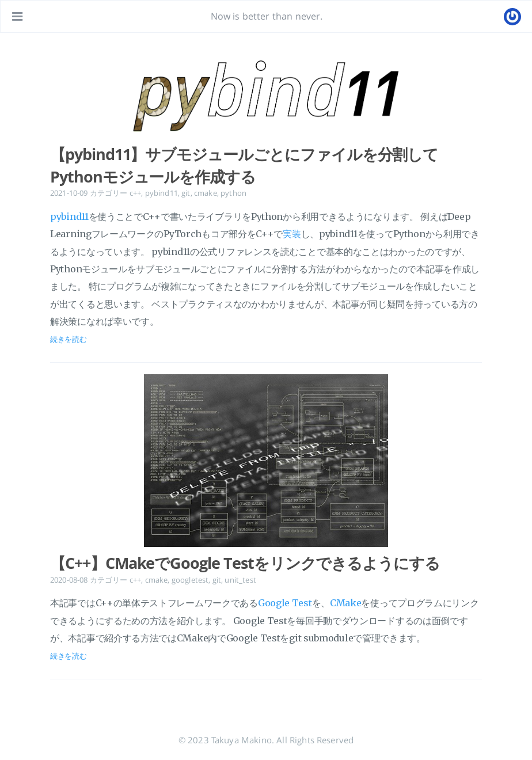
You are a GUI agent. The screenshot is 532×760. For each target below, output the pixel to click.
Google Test (285, 603)
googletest (190, 580)
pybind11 (161, 193)
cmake (206, 193)
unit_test (240, 580)
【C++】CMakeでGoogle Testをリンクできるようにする (245, 563)
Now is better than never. (267, 16)
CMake (346, 603)
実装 (292, 234)
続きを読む (69, 339)
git (186, 193)
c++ (135, 193)
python (233, 193)
